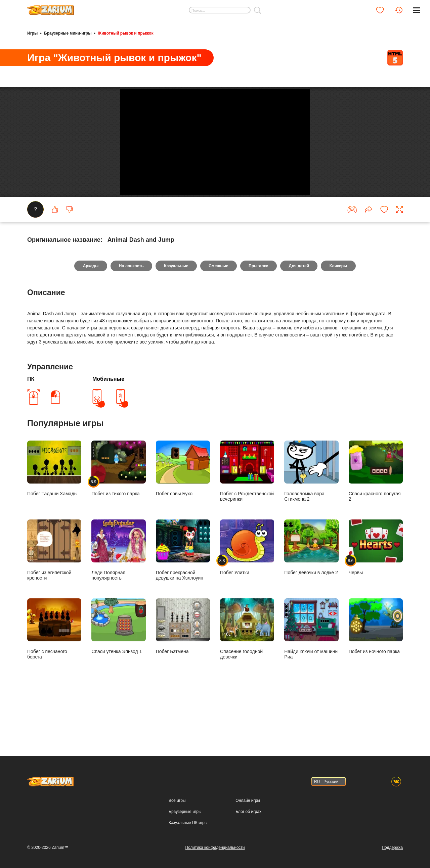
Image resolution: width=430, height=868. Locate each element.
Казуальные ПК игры (188, 823)
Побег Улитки (247, 593)
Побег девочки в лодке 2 (311, 593)
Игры (32, 33)
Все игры (177, 801)
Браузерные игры (185, 812)
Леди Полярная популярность (118, 596)
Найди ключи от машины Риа (311, 675)
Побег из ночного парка (376, 672)
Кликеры (340, 312)
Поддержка (392, 848)
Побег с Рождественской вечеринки (247, 517)
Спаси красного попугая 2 (376, 517)
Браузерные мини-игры (68, 33)
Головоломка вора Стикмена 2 (311, 517)
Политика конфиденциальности (215, 848)
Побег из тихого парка (118, 514)
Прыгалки (259, 312)
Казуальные (176, 312)
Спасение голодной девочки (247, 675)
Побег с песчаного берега (54, 675)
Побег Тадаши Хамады (54, 514)
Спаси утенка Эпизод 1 (118, 672)
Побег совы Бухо (183, 514)
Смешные (218, 312)
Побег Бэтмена (183, 672)
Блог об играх (248, 812)
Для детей (300, 312)
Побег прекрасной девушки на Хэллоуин (183, 596)
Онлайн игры (248, 801)
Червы (376, 593)
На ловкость (130, 312)
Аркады (89, 312)
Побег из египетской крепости (54, 596)
